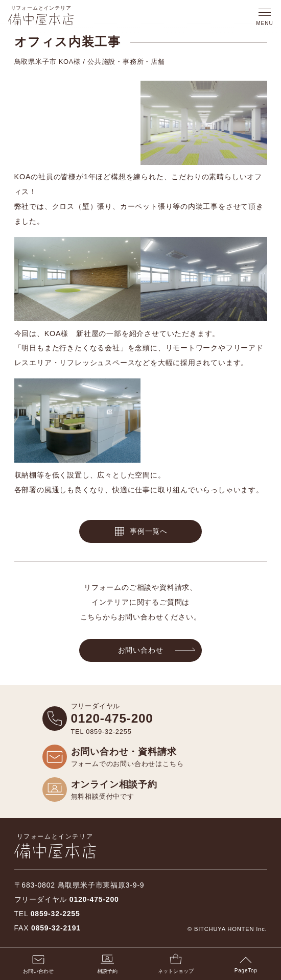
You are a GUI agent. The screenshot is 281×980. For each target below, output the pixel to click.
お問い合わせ (141, 650)
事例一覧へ (149, 531)
